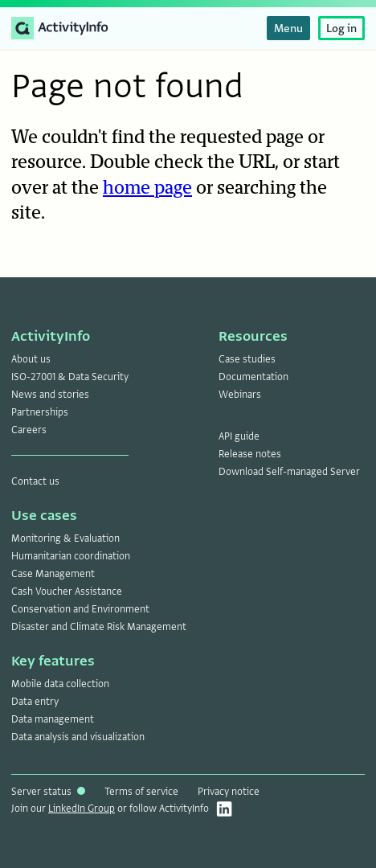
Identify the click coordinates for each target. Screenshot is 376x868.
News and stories (50, 395)
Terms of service (141, 792)
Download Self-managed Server (289, 472)
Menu (288, 28)
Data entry (35, 702)
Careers (29, 430)
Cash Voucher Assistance (67, 592)
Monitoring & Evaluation (65, 538)
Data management (53, 719)
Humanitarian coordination (71, 556)
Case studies (247, 359)
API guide (239, 436)
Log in (341, 28)
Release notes (250, 454)
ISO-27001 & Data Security (70, 377)
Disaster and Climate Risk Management (99, 627)
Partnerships (40, 412)
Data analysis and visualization (78, 737)
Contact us (35, 481)
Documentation (253, 377)
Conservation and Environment (80, 609)
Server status (48, 792)
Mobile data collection (60, 684)
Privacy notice (229, 792)
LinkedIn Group (82, 809)
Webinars (240, 395)
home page (147, 188)
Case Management (53, 574)
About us (31, 359)
